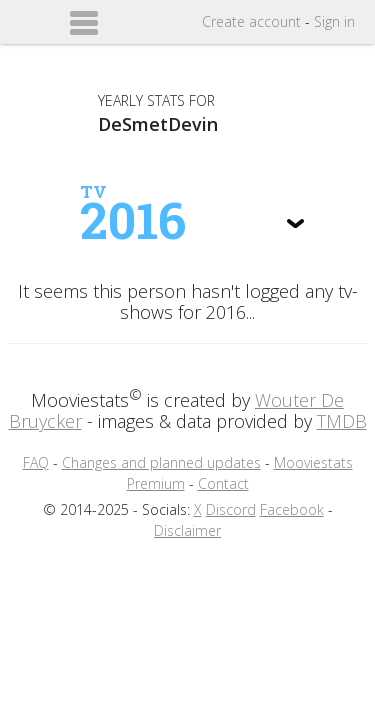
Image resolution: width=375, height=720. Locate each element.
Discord (231, 509)
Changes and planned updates (161, 462)
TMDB (342, 421)
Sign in (334, 21)
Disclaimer (187, 530)
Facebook (292, 509)
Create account (251, 21)
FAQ (36, 462)
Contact (223, 483)
